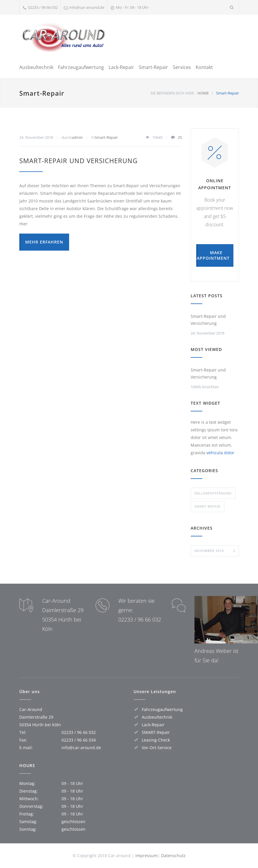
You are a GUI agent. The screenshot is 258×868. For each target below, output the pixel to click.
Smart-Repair (153, 67)
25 (180, 137)
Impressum (146, 856)
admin (77, 137)
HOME (203, 93)
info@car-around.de (87, 7)
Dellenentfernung (213, 493)
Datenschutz (173, 856)
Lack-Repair (121, 67)
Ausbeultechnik (36, 67)
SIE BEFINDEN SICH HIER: (172, 93)
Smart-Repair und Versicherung (78, 161)
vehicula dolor (220, 453)
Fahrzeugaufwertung (81, 67)
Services (182, 67)
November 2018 (215, 551)
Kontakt (204, 67)
